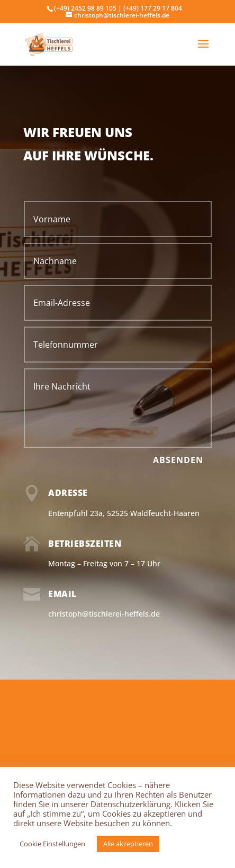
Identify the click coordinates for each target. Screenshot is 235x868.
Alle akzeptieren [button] (128, 844)
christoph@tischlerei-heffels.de (104, 614)
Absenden (178, 460)
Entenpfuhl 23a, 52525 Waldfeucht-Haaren (124, 513)
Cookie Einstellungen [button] (52, 844)
